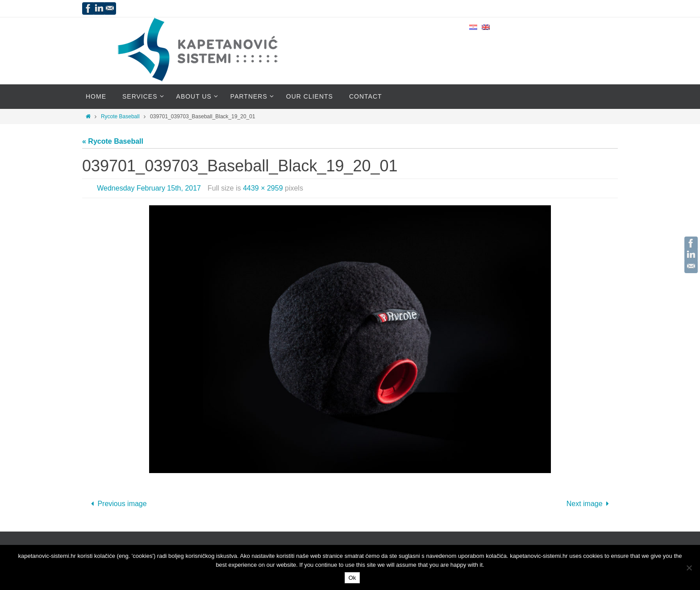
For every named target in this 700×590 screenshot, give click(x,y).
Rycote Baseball (120, 116)
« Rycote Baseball (113, 141)
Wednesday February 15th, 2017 (149, 188)
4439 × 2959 (263, 188)
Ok (352, 578)
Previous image (117, 504)
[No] (689, 568)
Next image (590, 504)
